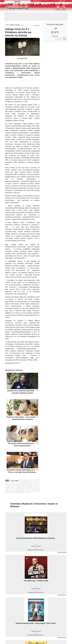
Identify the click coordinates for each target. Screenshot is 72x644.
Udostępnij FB (22, 58)
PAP (22, 25)
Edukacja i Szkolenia (15, 25)
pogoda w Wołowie (55, 25)
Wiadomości (37, 1)
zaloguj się (62, 1)
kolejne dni (55, 36)
